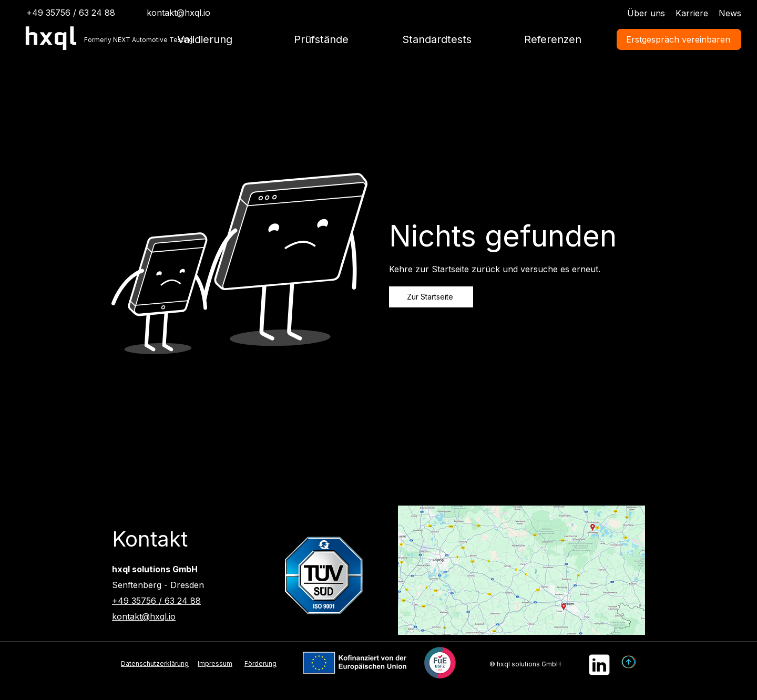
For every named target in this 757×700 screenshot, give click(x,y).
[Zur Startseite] (431, 297)
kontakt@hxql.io (178, 13)
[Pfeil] (629, 662)
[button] (321, 39)
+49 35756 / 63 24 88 (156, 601)
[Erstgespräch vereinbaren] (679, 39)
